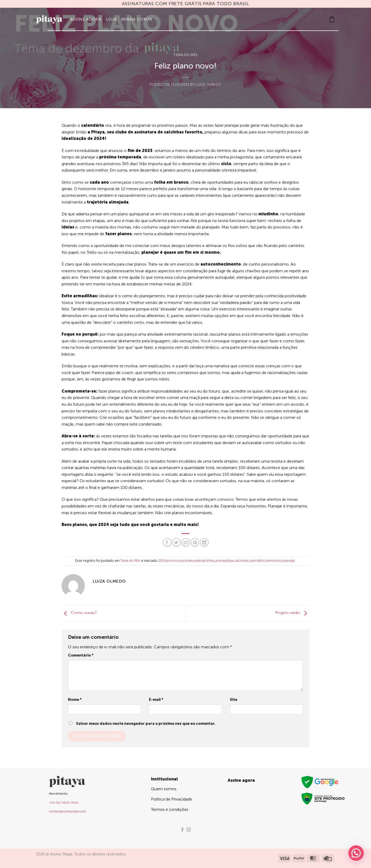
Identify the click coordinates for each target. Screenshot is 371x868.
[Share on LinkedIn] (204, 542)
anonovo (174, 561)
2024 (162, 561)
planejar (289, 561)
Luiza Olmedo (208, 85)
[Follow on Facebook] (182, 830)
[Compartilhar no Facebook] (167, 542)
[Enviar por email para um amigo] (186, 542)
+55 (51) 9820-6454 (64, 803)
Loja (111, 19)
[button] (332, 19)
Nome (75, 700)
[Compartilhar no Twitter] (176, 542)
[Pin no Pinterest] (195, 542)
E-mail (156, 700)
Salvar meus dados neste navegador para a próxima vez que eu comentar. (146, 724)
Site (234, 700)
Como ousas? (79, 613)
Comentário (81, 655)
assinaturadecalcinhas (198, 561)
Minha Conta (137, 19)
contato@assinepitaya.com (68, 811)
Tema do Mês (185, 55)
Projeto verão (292, 613)
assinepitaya (224, 561)
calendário (257, 561)
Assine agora (86, 19)
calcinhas (241, 561)
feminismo (274, 561)
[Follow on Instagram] (189, 830)
